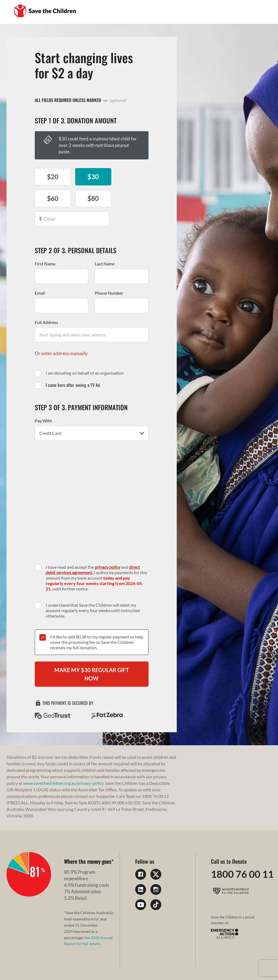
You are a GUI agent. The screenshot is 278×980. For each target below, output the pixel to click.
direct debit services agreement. (93, 550)
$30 (91, 177)
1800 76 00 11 (242, 855)
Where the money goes (88, 842)
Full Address (46, 303)
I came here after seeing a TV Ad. (73, 366)
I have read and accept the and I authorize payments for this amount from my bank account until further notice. (96, 559)
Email (40, 274)
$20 (52, 177)
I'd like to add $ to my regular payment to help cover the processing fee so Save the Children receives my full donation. (97, 623)
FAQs (59, 964)
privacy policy (108, 548)
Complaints (37, 964)
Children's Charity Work (113, 964)
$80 (52, 198)
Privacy (14, 964)
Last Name (105, 244)
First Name (45, 244)
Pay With (43, 401)
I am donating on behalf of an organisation (85, 354)
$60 (131, 177)
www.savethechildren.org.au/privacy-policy (63, 764)
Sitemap (77, 964)
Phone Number (109, 274)
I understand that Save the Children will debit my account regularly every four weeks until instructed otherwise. (93, 591)
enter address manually (65, 334)
